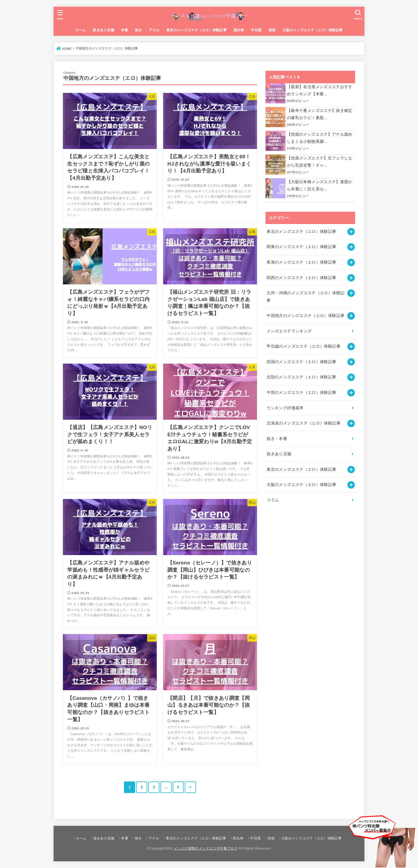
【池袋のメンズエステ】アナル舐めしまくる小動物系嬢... (320, 138)
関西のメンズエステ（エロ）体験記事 (301, 278)
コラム (273, 500)
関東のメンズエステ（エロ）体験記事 (301, 247)
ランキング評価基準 (285, 408)
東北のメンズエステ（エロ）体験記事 (301, 231)
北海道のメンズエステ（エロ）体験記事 (304, 423)
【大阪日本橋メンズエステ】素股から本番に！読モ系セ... (320, 186)
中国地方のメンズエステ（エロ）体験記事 (306, 316)
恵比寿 (239, 30)
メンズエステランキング (289, 331)
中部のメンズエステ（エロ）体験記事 (301, 392)
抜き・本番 (277, 439)
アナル (154, 30)
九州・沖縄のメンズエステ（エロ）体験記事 (306, 297)
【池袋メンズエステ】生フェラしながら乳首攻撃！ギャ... (320, 162)
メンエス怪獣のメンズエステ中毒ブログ (206, 848)
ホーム (81, 30)
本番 (125, 30)
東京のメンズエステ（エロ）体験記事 (196, 30)
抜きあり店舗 (103, 30)
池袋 (272, 30)
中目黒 (256, 30)
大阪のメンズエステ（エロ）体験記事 (312, 30)
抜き (138, 30)
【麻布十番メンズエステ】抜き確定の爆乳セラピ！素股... (320, 114)
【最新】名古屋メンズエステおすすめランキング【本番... (320, 91)
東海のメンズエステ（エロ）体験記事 (301, 262)
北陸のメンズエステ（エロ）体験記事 (301, 377)
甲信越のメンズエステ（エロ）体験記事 (304, 346)
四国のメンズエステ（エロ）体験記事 (301, 362)
